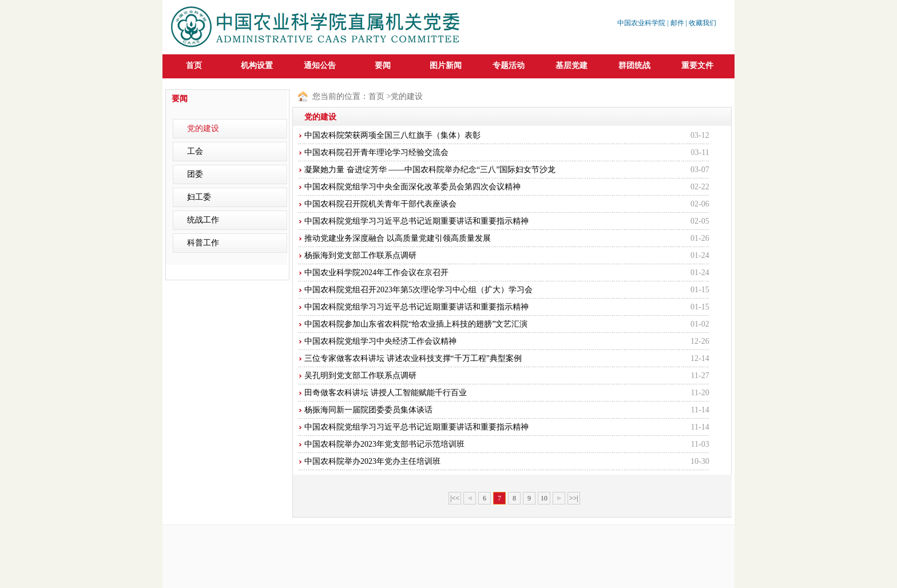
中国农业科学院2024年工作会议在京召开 (376, 273)
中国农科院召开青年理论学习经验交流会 (376, 152)
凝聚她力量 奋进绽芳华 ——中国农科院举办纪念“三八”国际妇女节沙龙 (430, 170)
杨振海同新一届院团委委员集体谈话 (368, 410)
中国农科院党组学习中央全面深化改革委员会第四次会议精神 (412, 187)
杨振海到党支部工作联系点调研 (360, 255)
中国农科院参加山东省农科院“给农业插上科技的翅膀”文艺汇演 (416, 324)
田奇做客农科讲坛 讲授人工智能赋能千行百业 (386, 393)
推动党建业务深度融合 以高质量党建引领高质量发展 (398, 238)
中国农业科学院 (641, 23)
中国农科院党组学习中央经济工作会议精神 (380, 341)
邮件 (677, 23)
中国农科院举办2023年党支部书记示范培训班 (384, 444)
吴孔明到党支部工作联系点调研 (360, 376)
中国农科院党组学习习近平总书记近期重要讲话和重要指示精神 (416, 221)
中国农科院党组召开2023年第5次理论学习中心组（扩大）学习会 (418, 290)
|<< (455, 498)
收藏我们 (702, 23)
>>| (574, 498)
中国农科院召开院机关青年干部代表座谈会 (380, 204)
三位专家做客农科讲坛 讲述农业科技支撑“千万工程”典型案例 (413, 358)
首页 (194, 65)
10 (544, 498)
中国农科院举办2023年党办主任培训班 (372, 461)
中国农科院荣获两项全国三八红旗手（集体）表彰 (392, 135)
